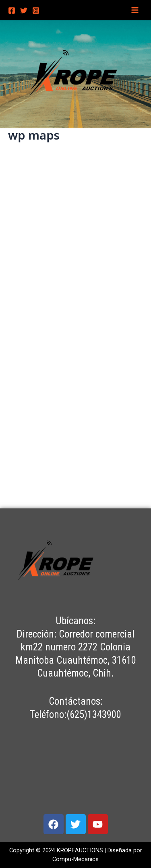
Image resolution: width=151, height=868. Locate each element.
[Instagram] (36, 10)
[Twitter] (24, 10)
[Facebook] (12, 10)
